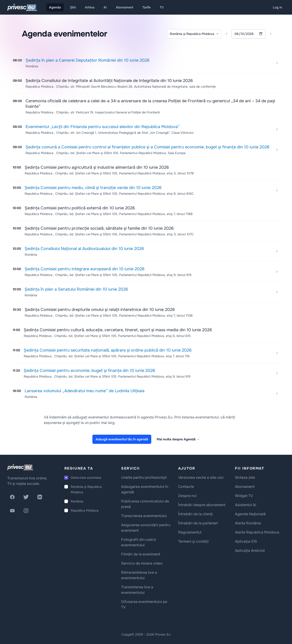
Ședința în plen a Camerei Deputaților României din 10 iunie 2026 (87, 60)
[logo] (20, 467)
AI (105, 7)
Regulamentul (190, 532)
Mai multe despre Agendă (178, 439)
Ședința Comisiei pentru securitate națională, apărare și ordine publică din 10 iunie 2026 (108, 350)
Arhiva (90, 7)
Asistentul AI (246, 505)
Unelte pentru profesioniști (144, 477)
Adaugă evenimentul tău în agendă (122, 439)
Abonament (125, 7)
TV (162, 7)
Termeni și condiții (193, 541)
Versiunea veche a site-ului (201, 477)
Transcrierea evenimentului (144, 516)
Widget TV (244, 496)
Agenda (55, 7)
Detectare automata (86, 478)
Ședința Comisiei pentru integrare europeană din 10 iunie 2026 (85, 269)
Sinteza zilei (245, 477)
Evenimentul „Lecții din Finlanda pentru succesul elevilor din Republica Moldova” (103, 127)
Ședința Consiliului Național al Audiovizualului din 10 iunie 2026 (84, 249)
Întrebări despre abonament (202, 505)
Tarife (146, 7)
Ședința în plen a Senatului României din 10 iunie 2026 (76, 289)
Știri (73, 7)
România (77, 501)
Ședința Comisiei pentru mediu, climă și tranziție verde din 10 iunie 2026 (93, 188)
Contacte (186, 487)
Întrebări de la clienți (196, 514)
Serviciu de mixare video (142, 563)
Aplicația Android (250, 551)
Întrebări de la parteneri (198, 523)
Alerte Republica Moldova (257, 532)
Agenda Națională (250, 514)
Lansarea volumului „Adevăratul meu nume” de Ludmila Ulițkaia (85, 391)
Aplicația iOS (246, 541)
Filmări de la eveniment (141, 554)
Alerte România (248, 523)
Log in (277, 7)
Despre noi (187, 496)
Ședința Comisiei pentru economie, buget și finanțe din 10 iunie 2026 (89, 371)
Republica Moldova (85, 510)
